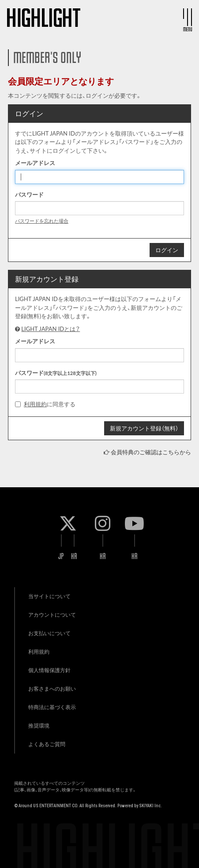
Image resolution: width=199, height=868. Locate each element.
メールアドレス (35, 163)
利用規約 (35, 404)
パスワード (29, 195)
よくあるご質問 (47, 744)
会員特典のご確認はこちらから (151, 452)
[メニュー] (188, 17)
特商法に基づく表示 (52, 707)
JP (61, 556)
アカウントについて (52, 615)
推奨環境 (39, 726)
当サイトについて (49, 596)
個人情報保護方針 (49, 670)
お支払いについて (49, 633)
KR (74, 556)
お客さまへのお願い (52, 689)
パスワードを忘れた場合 (42, 221)
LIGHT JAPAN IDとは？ (51, 329)
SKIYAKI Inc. (150, 806)
